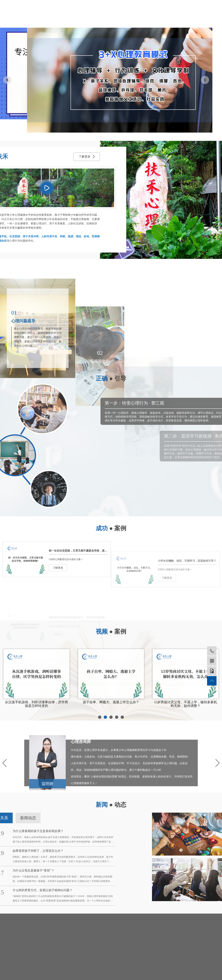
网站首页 (60, 14)
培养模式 (122, 14)
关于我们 (81, 14)
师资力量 (101, 14)
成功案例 (143, 14)
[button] (100, 781)
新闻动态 (163, 14)
